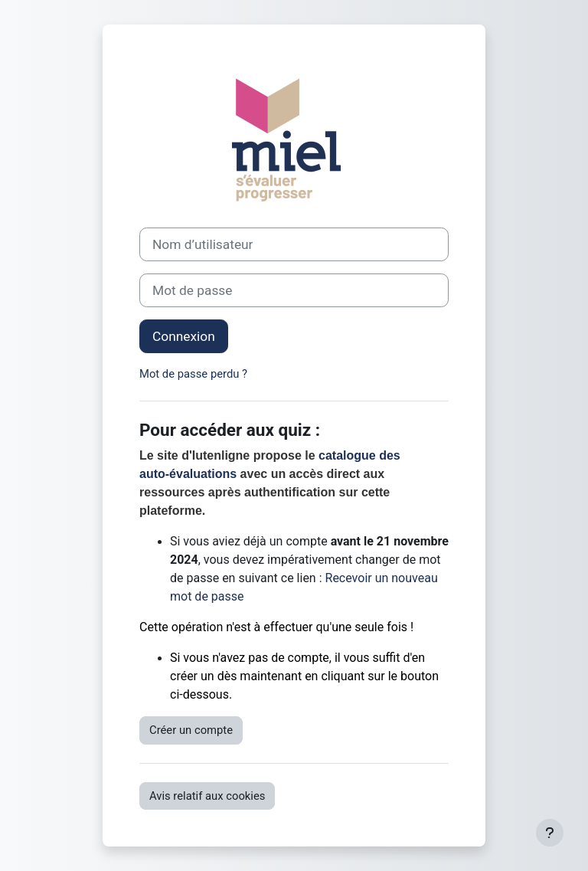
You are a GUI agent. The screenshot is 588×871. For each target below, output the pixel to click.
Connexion (184, 336)
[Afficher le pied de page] (550, 833)
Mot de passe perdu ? (193, 374)
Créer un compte (191, 730)
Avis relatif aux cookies (207, 796)
